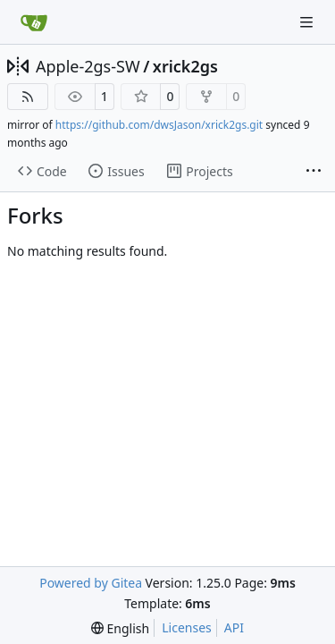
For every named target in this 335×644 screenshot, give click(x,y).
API (234, 627)
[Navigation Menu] (308, 22)
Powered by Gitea (91, 583)
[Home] (34, 22)
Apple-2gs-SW (88, 66)
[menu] (120, 628)
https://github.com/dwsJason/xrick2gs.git (159, 125)
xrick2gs (185, 66)
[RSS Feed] (28, 97)
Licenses (187, 627)
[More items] (314, 172)
